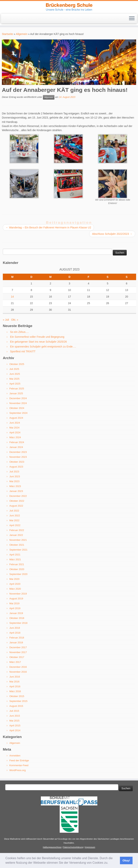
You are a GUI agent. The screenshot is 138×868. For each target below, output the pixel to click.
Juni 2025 (15, 374)
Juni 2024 (15, 423)
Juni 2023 (15, 476)
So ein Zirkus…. (20, 332)
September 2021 (18, 550)
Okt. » (15, 320)
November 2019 (18, 594)
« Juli (6, 320)
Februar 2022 (17, 530)
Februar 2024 (17, 442)
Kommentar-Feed (19, 765)
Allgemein (22, 34)
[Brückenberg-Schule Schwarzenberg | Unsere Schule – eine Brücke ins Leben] (69, 7)
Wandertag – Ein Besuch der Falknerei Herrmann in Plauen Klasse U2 (48, 227)
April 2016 (15, 686)
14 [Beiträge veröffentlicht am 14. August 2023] (12, 297)
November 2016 (18, 672)
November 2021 (18, 540)
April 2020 (15, 584)
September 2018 (18, 623)
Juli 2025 (14, 369)
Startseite (7, 34)
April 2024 (15, 432)
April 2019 (15, 608)
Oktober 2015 (17, 696)
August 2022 (16, 506)
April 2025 (15, 384)
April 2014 (15, 730)
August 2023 (16, 467)
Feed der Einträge (19, 760)
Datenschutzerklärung (73, 847)
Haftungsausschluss (52, 847)
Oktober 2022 (17, 501)
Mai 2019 (14, 603)
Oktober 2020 (17, 569)
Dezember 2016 (18, 667)
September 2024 (18, 413)
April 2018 (15, 633)
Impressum (90, 847)
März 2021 (15, 559)
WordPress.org (18, 770)
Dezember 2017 (18, 647)
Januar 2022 (16, 535)
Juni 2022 (15, 516)
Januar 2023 (16, 491)
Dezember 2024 (18, 398)
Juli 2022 (14, 511)
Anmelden (15, 756)
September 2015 (18, 701)
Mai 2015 (14, 721)
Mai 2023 (14, 481)
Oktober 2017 (17, 657)
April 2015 (15, 726)
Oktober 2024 (17, 408)
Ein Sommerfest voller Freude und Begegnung (37, 337)
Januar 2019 (16, 613)
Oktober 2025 (17, 364)
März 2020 (15, 589)
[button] (110, 863)
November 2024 (18, 403)
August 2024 (16, 418)
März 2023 (15, 486)
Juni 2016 (15, 677)
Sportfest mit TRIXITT (23, 351)
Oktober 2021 (17, 545)
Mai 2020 (14, 579)
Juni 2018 (15, 628)
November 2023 (18, 457)
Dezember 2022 (18, 496)
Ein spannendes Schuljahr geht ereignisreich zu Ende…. (43, 347)
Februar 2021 (17, 564)
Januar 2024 (16, 447)
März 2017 (15, 662)
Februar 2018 (17, 638)
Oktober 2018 (17, 618)
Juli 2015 (14, 711)
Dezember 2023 (18, 452)
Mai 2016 (14, 682)
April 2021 (15, 555)
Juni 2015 (15, 716)
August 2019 (16, 599)
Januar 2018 (16, 643)
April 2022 (15, 525)
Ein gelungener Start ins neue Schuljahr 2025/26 (39, 342)
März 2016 (15, 691)
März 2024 (15, 437)
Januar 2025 (16, 393)
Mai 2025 (14, 379)
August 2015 (16, 706)
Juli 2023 (14, 472)
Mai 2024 (14, 428)
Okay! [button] (126, 860)
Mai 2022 (14, 520)
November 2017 (18, 652)
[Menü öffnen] (132, 19)
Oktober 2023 (17, 462)
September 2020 (18, 574)
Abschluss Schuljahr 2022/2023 (112, 234)
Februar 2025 (17, 389)
